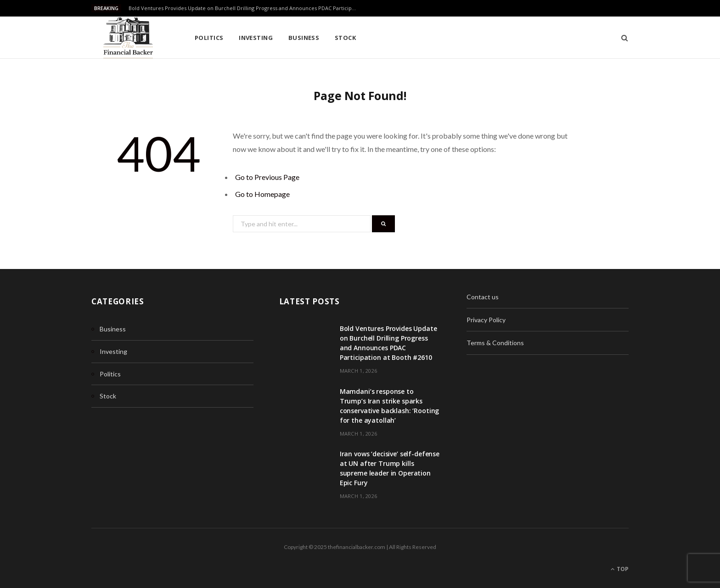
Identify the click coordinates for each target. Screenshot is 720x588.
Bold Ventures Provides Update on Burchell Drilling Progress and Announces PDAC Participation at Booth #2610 (246, 8)
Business (304, 38)
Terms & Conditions (495, 343)
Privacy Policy (486, 320)
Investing (256, 38)
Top (620, 569)
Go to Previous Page (267, 177)
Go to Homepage (262, 194)
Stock (345, 38)
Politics (209, 38)
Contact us (483, 297)
